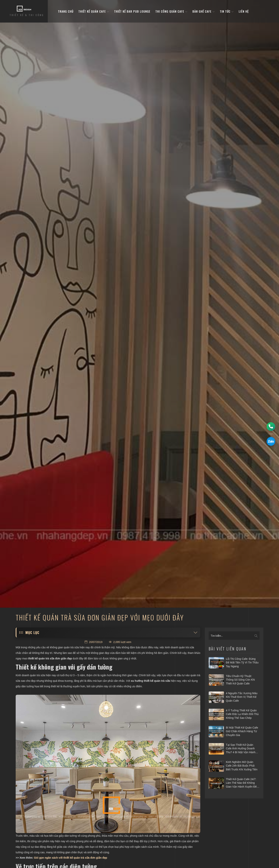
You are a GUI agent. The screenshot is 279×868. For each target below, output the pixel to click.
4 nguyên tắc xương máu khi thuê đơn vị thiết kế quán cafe (242, 697)
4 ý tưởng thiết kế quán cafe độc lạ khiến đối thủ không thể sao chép (242, 714)
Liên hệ (244, 11)
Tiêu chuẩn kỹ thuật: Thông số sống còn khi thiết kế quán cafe (240, 680)
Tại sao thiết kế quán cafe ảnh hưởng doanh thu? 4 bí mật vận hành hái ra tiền (241, 749)
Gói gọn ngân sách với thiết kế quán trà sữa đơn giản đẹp (71, 858)
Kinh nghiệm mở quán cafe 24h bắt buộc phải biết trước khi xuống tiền (242, 766)
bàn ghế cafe (204, 11)
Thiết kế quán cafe (94, 11)
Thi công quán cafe (171, 11)
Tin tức (227, 11)
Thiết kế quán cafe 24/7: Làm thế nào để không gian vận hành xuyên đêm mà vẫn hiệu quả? (242, 783)
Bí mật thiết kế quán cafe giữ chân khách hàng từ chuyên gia (242, 731)
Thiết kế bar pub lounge (132, 11)
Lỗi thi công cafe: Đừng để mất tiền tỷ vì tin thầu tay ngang (242, 663)
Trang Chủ (66, 11)
